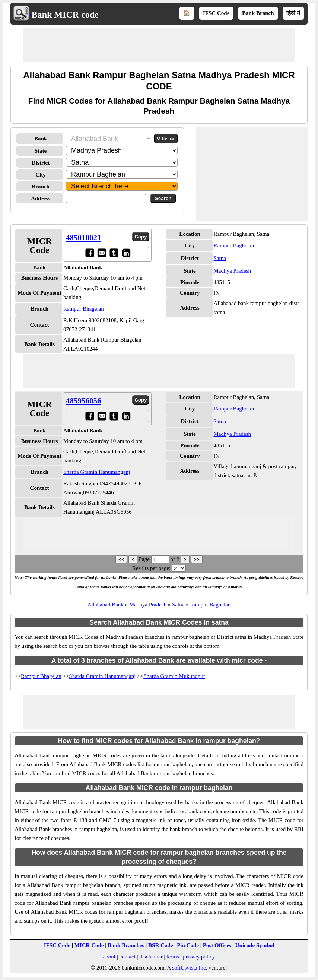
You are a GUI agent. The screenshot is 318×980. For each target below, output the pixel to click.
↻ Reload (166, 138)
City (41, 175)
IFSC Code (216, 13)
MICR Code (89, 945)
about (109, 957)
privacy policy (199, 957)
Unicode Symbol (255, 945)
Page (145, 559)
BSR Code (160, 945)
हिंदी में (293, 13)
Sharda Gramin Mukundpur (174, 676)
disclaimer (151, 957)
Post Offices (217, 945)
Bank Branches (126, 945)
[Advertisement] (159, 45)
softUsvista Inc (189, 968)
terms (173, 957)
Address (41, 199)
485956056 (84, 401)
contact (127, 957)
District (41, 163)
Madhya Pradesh (232, 271)
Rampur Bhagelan (84, 309)
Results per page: (151, 568)
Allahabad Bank (106, 605)
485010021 (84, 238)
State (41, 151)
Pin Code (188, 945)
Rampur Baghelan (234, 245)
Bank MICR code (65, 15)
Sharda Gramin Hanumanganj (97, 472)
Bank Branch (258, 13)
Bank (41, 139)
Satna (220, 258)
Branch (41, 187)
